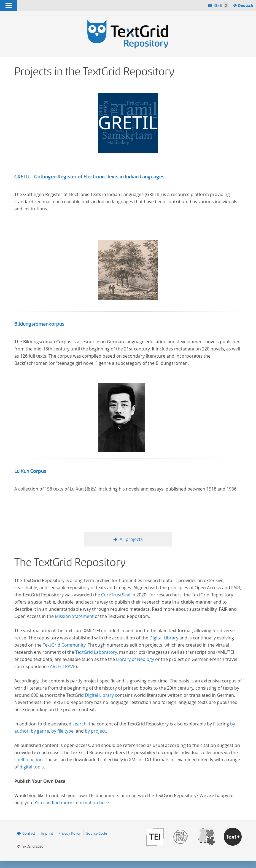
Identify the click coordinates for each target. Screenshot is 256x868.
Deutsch (246, 6)
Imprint (47, 833)
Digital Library (164, 638)
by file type (62, 731)
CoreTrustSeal (116, 595)
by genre (40, 731)
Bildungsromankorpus (39, 324)
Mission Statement (74, 616)
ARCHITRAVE (63, 666)
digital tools (32, 767)
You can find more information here (72, 803)
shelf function (29, 760)
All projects (131, 539)
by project (95, 731)
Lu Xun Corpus (30, 471)
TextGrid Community (64, 645)
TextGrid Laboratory (96, 652)
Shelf (221, 5)
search (80, 724)
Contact (29, 833)
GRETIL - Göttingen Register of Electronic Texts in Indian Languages (89, 177)
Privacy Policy (70, 833)
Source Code (97, 833)
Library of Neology (135, 659)
